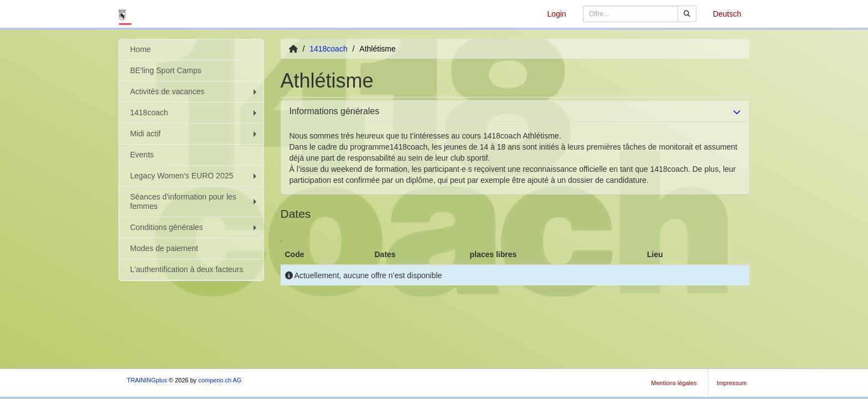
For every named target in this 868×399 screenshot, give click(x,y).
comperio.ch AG (220, 380)
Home (140, 49)
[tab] (515, 111)
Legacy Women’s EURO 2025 (195, 176)
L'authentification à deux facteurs (187, 269)
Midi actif (195, 134)
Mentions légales (674, 383)
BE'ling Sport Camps (166, 70)
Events (142, 155)
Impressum (732, 383)
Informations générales (335, 111)
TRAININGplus (147, 380)
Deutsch (727, 14)
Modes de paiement (164, 248)
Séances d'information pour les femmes (195, 201)
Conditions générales (195, 227)
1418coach (195, 112)
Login (556, 14)
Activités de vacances (195, 91)
